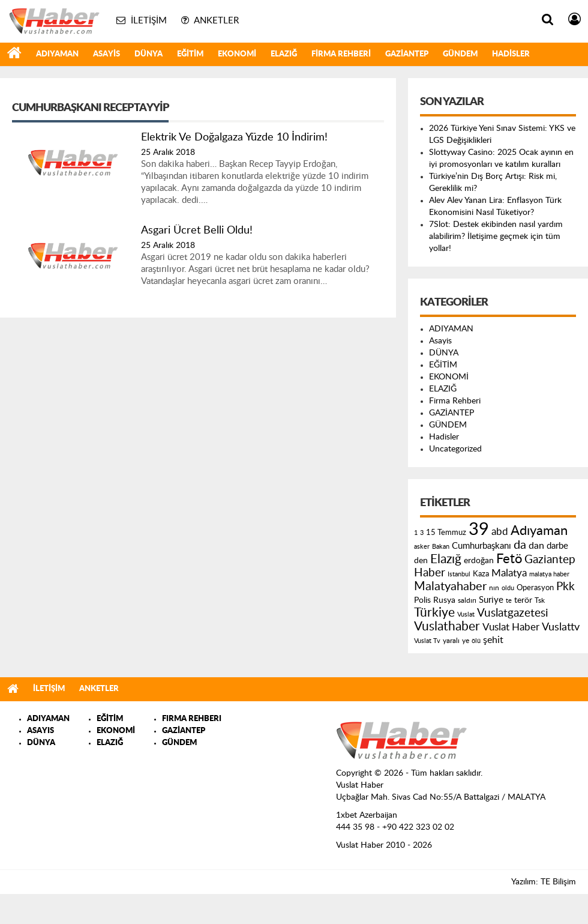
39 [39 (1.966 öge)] (479, 530)
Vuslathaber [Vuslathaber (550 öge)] (447, 627)
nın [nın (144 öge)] (494, 588)
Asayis (106, 54)
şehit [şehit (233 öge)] (493, 640)
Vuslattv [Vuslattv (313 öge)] (561, 627)
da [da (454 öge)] (520, 545)
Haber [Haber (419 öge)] (430, 573)
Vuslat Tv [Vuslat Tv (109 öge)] (427, 641)
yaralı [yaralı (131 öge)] (451, 641)
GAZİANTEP (407, 54)
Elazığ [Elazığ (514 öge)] (446, 559)
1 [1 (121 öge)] (416, 533)
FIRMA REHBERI (192, 719)
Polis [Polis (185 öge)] (422, 600)
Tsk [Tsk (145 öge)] (540, 600)
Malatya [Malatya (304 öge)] (509, 573)
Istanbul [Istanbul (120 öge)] (459, 574)
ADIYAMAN (57, 54)
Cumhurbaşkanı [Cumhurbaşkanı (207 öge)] (481, 546)
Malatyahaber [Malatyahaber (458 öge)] (450, 587)
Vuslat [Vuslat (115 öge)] (466, 614)
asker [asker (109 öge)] (422, 547)
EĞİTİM (190, 54)
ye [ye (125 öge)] (466, 641)
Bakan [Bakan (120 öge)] (441, 547)
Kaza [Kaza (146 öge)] (481, 574)
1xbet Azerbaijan (367, 815)
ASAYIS (40, 731)
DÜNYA (148, 54)
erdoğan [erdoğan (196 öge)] (479, 560)
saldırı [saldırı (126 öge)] (467, 601)
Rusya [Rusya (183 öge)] (444, 600)
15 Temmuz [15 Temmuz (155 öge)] (446, 533)
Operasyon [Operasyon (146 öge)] (535, 588)
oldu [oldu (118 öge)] (508, 588)
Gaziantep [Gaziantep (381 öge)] (550, 560)
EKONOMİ (237, 54)
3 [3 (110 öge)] (422, 533)
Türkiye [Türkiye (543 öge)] (434, 613)
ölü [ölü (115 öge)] (476, 641)
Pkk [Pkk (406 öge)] (565, 587)
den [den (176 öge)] (421, 561)
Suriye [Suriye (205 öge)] (491, 600)
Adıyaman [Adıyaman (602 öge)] (539, 531)
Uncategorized (455, 449)
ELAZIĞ (284, 54)
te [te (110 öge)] (509, 601)
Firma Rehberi (341, 54)
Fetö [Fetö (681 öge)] (509, 559)
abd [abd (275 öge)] (500, 532)
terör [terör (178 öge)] (523, 600)
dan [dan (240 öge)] (536, 546)
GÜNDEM (460, 54)
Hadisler (511, 54)
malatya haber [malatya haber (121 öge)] (549, 574)
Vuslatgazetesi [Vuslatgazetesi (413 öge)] (513, 613)
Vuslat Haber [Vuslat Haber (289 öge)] (511, 627)
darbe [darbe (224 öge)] (557, 546)
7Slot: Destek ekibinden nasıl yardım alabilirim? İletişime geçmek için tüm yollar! (496, 237)
